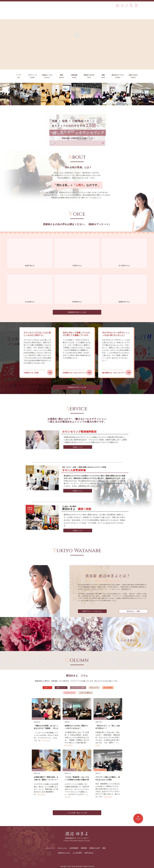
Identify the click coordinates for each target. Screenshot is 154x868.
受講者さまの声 (90, 76)
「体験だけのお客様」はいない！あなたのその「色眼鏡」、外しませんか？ (46, 728)
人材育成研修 (74, 848)
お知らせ (47, 688)
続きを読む (47, 740)
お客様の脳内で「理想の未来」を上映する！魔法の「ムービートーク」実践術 (46, 780)
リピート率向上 (86, 693)
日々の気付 (108, 688)
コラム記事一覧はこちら (77, 813)
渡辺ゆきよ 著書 (133, 611)
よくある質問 (77, 853)
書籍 (104, 76)
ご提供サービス (47, 76)
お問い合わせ (134, 76)
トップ (18, 76)
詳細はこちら (78, 447)
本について (94, 688)
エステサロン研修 (78, 688)
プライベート (70, 693)
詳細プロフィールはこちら (92, 611)
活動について (61, 688)
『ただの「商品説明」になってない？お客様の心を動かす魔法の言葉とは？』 (77, 780)
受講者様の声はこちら (77, 312)
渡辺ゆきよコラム (118, 76)
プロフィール (32, 76)
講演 (61, 76)
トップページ (50, 848)
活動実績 (76, 76)
